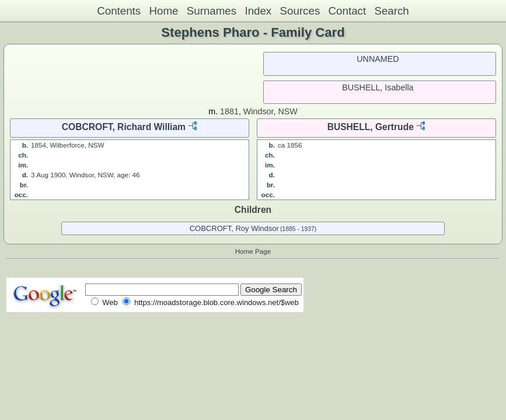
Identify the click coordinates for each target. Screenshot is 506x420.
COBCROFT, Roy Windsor (234, 228)
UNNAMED (378, 59)
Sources (300, 11)
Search (391, 11)
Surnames (212, 11)
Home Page (253, 251)
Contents (119, 11)
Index (258, 11)
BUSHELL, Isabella (378, 87)
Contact (348, 11)
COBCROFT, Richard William (124, 127)
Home (163, 11)
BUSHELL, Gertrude (371, 127)
